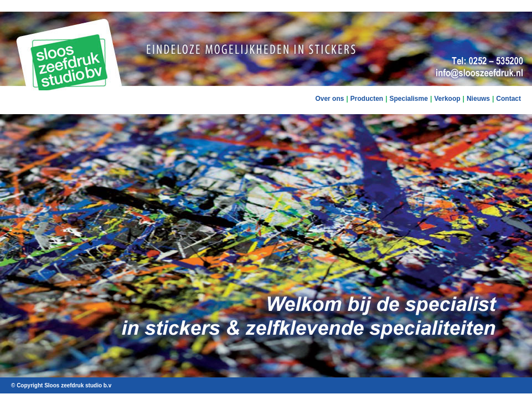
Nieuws (478, 99)
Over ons (329, 99)
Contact (508, 99)
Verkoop (447, 99)
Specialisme (409, 99)
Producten (367, 99)
